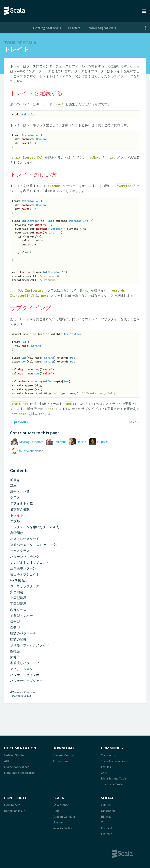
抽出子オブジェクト (25, 574)
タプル (15, 521)
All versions (60, 761)
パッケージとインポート (28, 675)
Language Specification (20, 773)
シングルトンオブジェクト (30, 562)
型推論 (15, 651)
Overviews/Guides (17, 767)
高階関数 (17, 533)
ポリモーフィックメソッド (30, 645)
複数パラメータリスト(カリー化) (34, 545)
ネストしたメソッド (25, 539)
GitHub (106, 805)
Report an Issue (15, 811)
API (7, 761)
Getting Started (46, 28)
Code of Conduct (64, 817)
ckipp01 (103, 442)
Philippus (60, 442)
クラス (15, 497)
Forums (106, 767)
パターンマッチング (25, 556)
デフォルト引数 (21, 503)
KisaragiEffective (31, 442)
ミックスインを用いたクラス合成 (34, 527)
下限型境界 (18, 604)
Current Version (63, 755)
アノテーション (21, 669)
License (58, 822)
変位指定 (17, 592)
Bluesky (106, 817)
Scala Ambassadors (114, 761)
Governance (61, 805)
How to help (12, 805)
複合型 (15, 621)
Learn (72, 28)
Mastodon (108, 811)
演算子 (15, 657)
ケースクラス (20, 551)
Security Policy (63, 828)
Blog (56, 811)
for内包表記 (19, 580)
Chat (104, 773)
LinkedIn (107, 834)
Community (109, 755)
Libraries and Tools (114, 778)
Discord (106, 828)
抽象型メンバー (21, 616)
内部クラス (18, 610)
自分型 (15, 627)
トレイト (17, 515)
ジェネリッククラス (25, 586)
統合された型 (20, 491)
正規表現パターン (23, 568)
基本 (13, 486)
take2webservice (31, 451)
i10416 (82, 442)
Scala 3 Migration (100, 28)
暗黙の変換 (18, 639)
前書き (15, 480)
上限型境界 (18, 598)
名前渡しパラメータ (25, 663)
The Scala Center (112, 784)
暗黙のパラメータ (23, 633)
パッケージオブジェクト (28, 681)
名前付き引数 (20, 509)
